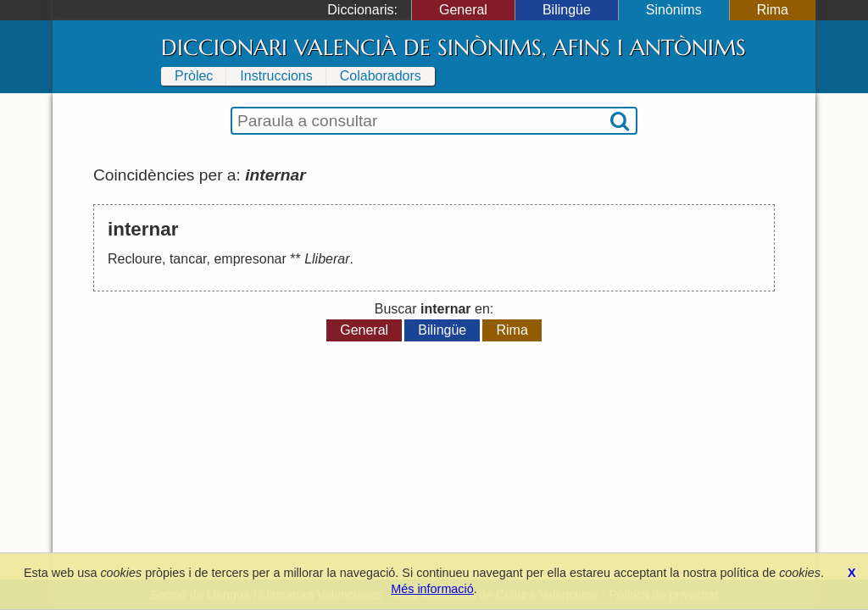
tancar (188, 259)
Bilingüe (567, 10)
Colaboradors (381, 76)
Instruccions (276, 76)
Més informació (432, 589)
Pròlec (194, 76)
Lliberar (327, 259)
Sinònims (674, 10)
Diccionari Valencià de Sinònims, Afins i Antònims (453, 47)
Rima (773, 10)
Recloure (135, 259)
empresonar (250, 259)
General (463, 10)
